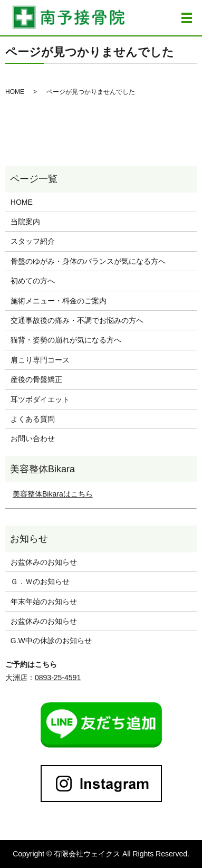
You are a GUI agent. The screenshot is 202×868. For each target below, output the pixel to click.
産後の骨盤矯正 (36, 379)
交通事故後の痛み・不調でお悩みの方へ (77, 320)
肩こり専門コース (40, 360)
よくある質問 (33, 419)
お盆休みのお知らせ (44, 562)
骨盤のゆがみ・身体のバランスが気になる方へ (88, 261)
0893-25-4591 (58, 678)
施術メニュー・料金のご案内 (59, 301)
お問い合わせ (33, 438)
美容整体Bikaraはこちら (53, 494)
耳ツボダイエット (40, 399)
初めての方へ (33, 281)
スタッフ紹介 (33, 241)
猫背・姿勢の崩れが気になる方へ (66, 340)
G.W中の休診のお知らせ (51, 641)
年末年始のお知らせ (44, 602)
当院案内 (25, 222)
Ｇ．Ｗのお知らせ (40, 581)
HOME (15, 92)
